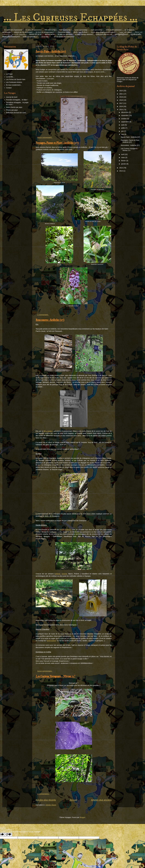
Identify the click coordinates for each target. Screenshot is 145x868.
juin (123, 131)
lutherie (58, 574)
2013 (121, 171)
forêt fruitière (51, 641)
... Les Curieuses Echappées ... (70, 17)
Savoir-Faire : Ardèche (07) (51, 52)
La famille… (10, 77)
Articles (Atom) (51, 805)
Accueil (73, 800)
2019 (121, 97)
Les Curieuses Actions (14, 82)
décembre (125, 112)
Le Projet (9, 74)
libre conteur (48, 431)
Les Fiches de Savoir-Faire (16, 79)
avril (123, 154)
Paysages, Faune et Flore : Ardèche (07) (57, 143)
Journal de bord (12, 97)
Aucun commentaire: (45, 137)
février (124, 161)
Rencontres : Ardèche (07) (50, 320)
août (123, 125)
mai (123, 134)
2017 (121, 103)
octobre (124, 119)
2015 (121, 110)
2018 (121, 100)
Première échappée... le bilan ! (17, 100)
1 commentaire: (43, 315)
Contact (9, 88)
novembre (125, 115)
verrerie (64, 574)
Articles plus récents (46, 800)
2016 (121, 106)
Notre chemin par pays (14, 107)
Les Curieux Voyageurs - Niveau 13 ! (55, 676)
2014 (121, 168)
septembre (125, 122)
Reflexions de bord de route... (17, 113)
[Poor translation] (8, 835)
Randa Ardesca (65, 530)
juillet (123, 128)
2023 (121, 91)
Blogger (82, 817)
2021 (121, 94)
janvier (124, 164)
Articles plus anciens (101, 800)
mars (123, 158)
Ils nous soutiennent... (14, 85)
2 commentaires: (43, 794)
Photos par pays (12, 110)
